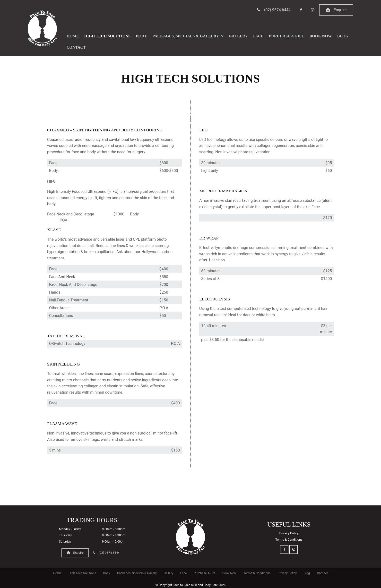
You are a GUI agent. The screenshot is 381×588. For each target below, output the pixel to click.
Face (258, 36)
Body (141, 36)
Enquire (340, 10)
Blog (343, 36)
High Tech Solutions (107, 36)
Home (73, 36)
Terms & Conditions (289, 540)
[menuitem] (57, 573)
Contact (76, 47)
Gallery (238, 36)
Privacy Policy (289, 533)
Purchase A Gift (287, 36)
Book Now (321, 36)
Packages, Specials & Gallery (186, 36)
